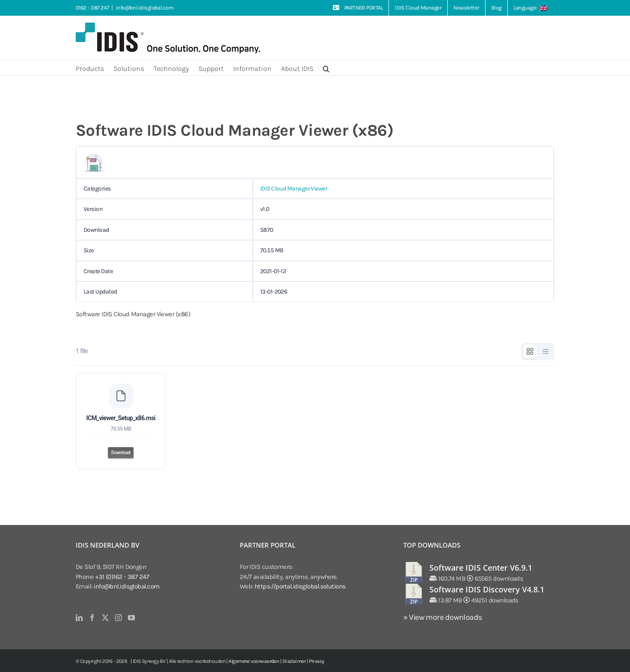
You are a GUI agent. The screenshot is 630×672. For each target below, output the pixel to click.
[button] (326, 68)
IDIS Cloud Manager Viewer (294, 189)
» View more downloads (442, 617)
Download (121, 453)
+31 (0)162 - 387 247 (122, 577)
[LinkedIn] (79, 618)
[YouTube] (131, 618)
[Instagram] (118, 618)
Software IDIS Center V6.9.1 (481, 568)
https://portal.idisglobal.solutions (300, 586)
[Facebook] (92, 618)
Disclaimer (294, 661)
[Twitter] (105, 618)
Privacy (317, 661)
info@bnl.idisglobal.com (144, 8)
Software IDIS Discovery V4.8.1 (487, 589)
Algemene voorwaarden (254, 661)
